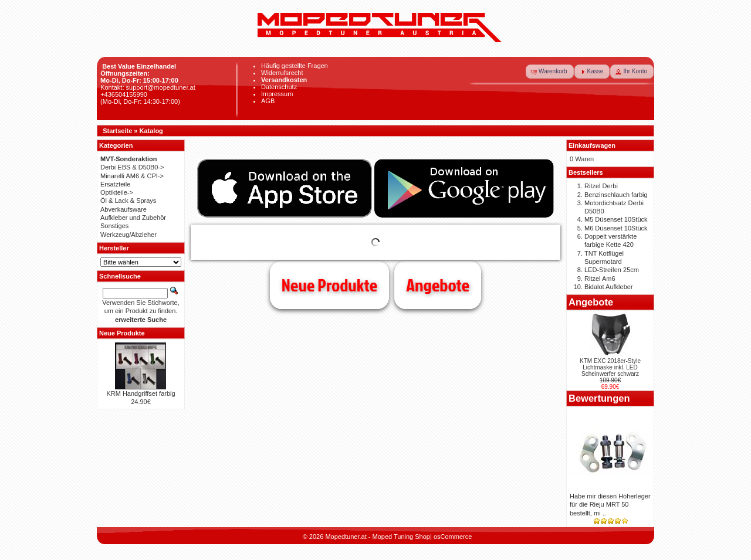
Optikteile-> (117, 192)
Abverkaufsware (124, 209)
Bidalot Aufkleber (609, 287)
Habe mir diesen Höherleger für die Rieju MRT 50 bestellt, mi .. (610, 505)
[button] (550, 72)
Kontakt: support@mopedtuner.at (148, 87)
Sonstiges (114, 226)
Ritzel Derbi (601, 186)
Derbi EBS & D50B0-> (132, 167)
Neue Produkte (329, 285)
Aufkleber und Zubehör (133, 218)
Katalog (151, 131)
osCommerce (453, 537)
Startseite (117, 131)
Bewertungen (599, 398)
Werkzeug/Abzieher (128, 235)
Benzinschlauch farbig (616, 195)
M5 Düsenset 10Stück (616, 219)
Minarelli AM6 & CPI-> (132, 176)
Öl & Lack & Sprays (128, 201)
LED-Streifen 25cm (612, 270)
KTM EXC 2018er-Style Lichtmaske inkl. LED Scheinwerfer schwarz (610, 367)
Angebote (438, 285)
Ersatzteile (115, 184)
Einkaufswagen (592, 145)
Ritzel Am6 (600, 279)
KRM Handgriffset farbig (141, 393)
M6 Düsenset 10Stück (616, 228)
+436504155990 (124, 94)
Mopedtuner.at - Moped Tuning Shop (378, 537)
